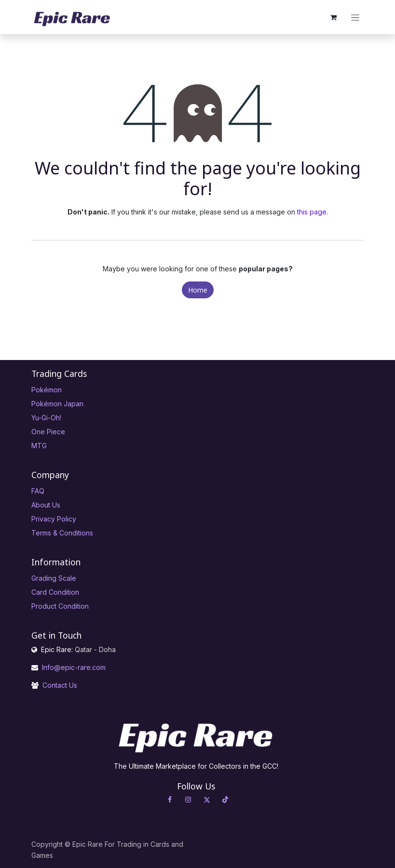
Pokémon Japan (57, 404)
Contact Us (60, 685)
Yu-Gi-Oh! (46, 418)
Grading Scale (54, 578)
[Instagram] (188, 800)
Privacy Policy (54, 519)
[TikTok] (225, 800)
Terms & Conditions (62, 533)
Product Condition (60, 606)
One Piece (48, 432)
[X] (207, 800)
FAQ (38, 491)
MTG (39, 446)
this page (312, 212)
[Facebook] (170, 800)
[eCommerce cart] (334, 17)
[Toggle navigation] (355, 17)
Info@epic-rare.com (75, 667)
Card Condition (55, 592)
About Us (46, 505)
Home (198, 290)
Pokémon (47, 390)
